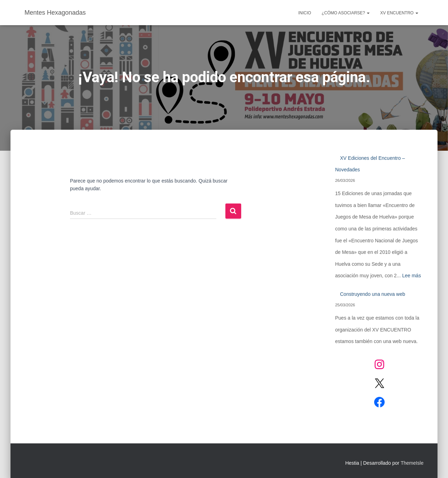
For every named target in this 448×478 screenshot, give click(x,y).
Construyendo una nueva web (373, 294)
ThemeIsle (412, 463)
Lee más (412, 276)
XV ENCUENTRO (399, 13)
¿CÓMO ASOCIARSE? (346, 13)
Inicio (305, 13)
